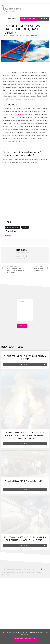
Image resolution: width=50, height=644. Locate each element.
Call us (32, 2)
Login (46, 2)
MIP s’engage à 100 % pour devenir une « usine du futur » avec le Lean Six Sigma (25, 539)
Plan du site (6, 574)
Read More (33, 364)
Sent (22, 326)
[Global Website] (39, 1)
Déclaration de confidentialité (25, 572)
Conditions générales (8, 572)
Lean (25, 227)
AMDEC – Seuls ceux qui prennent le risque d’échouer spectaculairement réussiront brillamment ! (25, 435)
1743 (28, 35)
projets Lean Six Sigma (16, 114)
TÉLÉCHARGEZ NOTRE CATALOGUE (25, 639)
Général (34, 35)
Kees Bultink (21, 35)
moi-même (6, 93)
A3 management (13, 227)
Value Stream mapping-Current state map (25, 482)
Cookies (38, 572)
